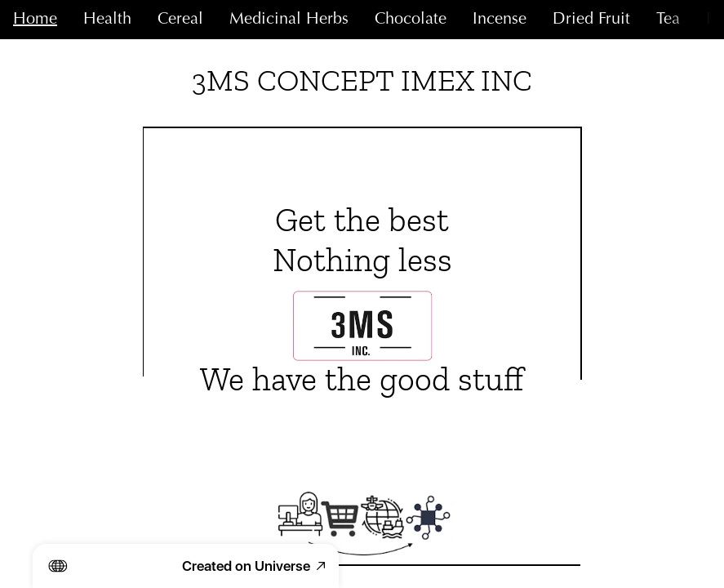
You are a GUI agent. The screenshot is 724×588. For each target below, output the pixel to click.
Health (107, 20)
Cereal (180, 20)
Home (35, 20)
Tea (668, 20)
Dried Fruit (591, 20)
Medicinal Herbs (289, 20)
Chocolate (411, 20)
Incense (500, 20)
